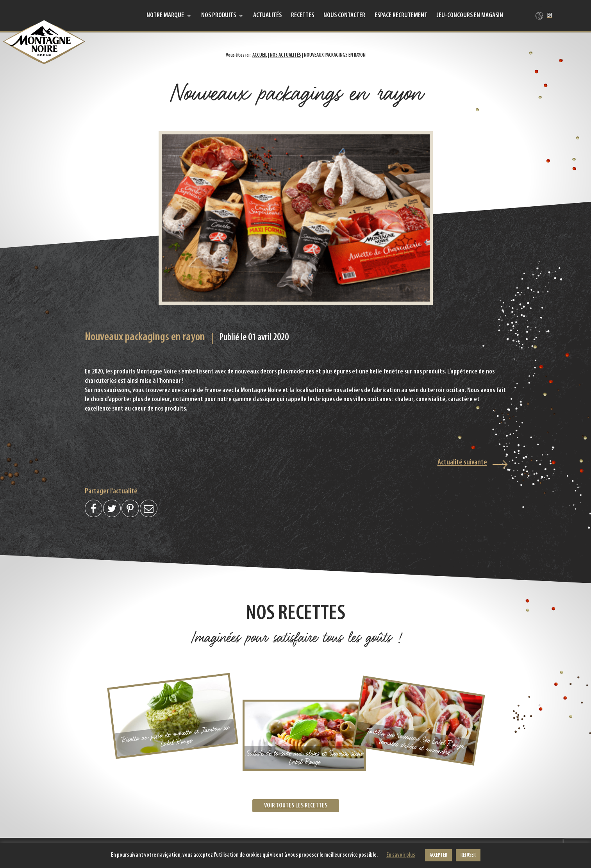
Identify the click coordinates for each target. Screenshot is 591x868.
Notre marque (165, 16)
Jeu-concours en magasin (470, 16)
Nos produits (219, 16)
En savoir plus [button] (401, 855)
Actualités (267, 16)
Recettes (303, 16)
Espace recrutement (401, 16)
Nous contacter (344, 16)
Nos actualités (286, 55)
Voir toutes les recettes (296, 806)
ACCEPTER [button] (438, 855)
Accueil (260, 55)
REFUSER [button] (468, 855)
